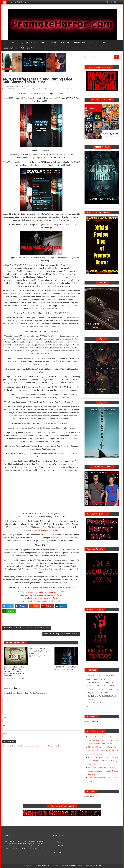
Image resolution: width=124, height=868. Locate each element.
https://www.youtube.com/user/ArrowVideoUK (45, 592)
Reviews (104, 43)
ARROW (38, 513)
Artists (14, 43)
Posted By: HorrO (9, 87)
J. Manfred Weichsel (95, 747)
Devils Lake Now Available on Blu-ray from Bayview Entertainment (27, 628)
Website (5, 733)
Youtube (59, 852)
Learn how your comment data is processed (44, 746)
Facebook (60, 846)
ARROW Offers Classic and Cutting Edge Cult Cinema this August (27, 89)
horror (48, 89)
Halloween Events (80, 43)
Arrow (6, 89)
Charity (42, 43)
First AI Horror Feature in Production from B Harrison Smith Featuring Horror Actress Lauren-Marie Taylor (103, 740)
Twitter (59, 842)
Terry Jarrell (92, 737)
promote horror (63, 89)
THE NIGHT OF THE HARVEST (66, 667)
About (6, 43)
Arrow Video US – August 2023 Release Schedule (61, 634)
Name (5, 718)
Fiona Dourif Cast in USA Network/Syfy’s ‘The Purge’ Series (39, 651)
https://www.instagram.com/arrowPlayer (46, 595)
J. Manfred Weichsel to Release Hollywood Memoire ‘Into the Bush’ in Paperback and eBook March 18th (103, 751)
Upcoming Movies (11, 48)
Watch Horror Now (28, 48)
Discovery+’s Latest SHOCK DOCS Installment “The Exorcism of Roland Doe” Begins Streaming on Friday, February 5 (15, 671)
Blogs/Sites (24, 43)
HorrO (20, 679)
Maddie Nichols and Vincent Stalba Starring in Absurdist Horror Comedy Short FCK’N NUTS (103, 761)
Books (34, 43)
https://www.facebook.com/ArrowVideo (46, 601)
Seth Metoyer (92, 768)
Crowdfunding (65, 43)
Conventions (52, 43)
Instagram (60, 849)
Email (5, 725)
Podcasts (94, 43)
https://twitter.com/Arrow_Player (45, 598)
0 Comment (21, 87)
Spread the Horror (72, 89)
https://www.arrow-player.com (46, 530)
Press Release (7, 69)
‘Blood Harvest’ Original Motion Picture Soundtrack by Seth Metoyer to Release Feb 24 (103, 771)
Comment (6, 697)
